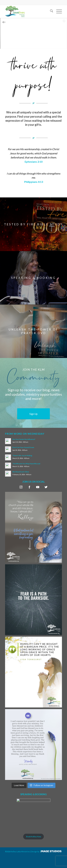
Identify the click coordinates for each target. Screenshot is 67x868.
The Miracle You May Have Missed (26, 464)
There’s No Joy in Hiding (22, 455)
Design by (44, 865)
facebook (29, 487)
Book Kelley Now (34, 837)
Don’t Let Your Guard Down (23, 447)
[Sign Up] (33, 414)
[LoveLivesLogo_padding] (28, 11)
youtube (38, 487)
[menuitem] (50, 11)
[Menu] (57, 11)
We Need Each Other (21, 472)
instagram (21, 487)
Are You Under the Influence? (24, 439)
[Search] (50, 11)
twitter (46, 487)
